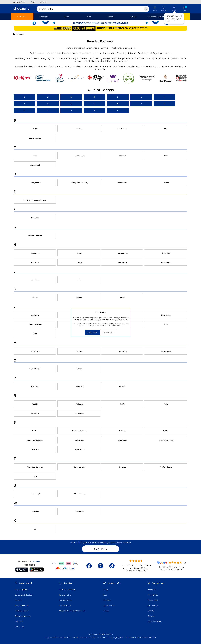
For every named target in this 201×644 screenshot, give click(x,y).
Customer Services (23, 616)
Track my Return (22, 605)
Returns (18, 600)
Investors (152, 590)
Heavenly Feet (114, 53)
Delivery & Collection (24, 595)
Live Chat (19, 621)
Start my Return (22, 611)
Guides (106, 611)
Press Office (153, 595)
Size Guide (19, 627)
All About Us (153, 605)
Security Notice (66, 600)
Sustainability (153, 600)
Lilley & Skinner (129, 53)
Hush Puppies (154, 53)
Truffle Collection (140, 58)
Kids (105, 595)
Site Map (107, 600)
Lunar (67, 58)
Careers (151, 616)
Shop (106, 590)
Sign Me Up (101, 549)
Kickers (95, 61)
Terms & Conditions (67, 590)
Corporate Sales (155, 621)
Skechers (142, 53)
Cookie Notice (65, 605)
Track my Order (21, 590)
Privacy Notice (65, 595)
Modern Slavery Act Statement (72, 611)
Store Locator (109, 605)
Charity (151, 611)
